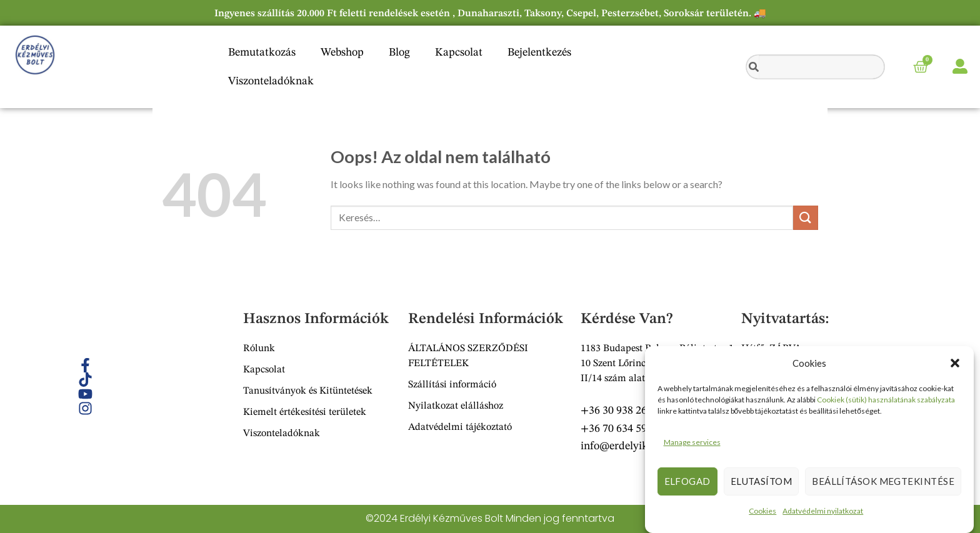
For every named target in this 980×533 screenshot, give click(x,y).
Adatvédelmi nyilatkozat (823, 511)
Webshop (342, 52)
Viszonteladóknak (271, 81)
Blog (399, 52)
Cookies (762, 511)
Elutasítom (762, 481)
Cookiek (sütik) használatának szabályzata (886, 400)
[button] (955, 363)
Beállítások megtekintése (883, 481)
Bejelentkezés (539, 52)
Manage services (692, 442)
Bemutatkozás (262, 52)
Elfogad (687, 481)
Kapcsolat (459, 52)
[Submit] (806, 218)
